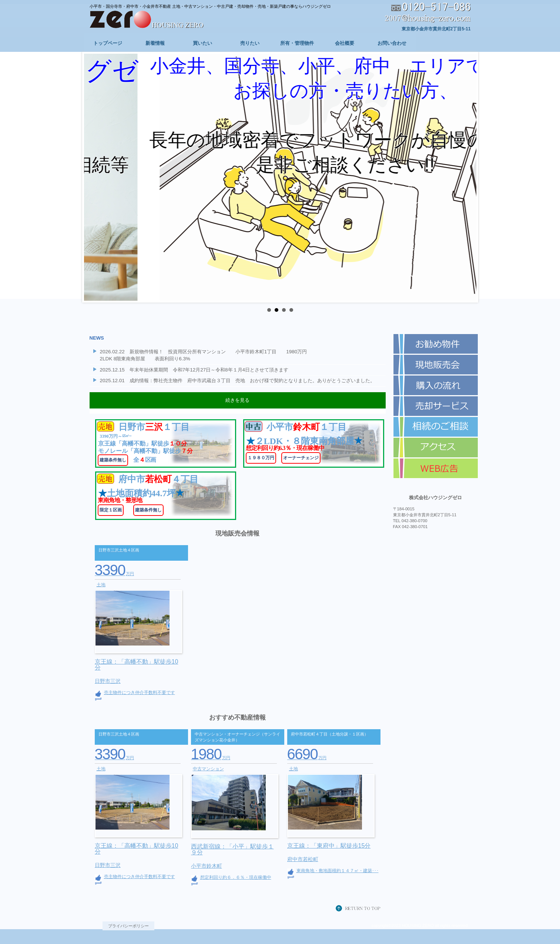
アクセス (436, 448)
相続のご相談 (436, 427)
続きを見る (237, 400)
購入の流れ (436, 386)
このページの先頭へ (360, 909)
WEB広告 (436, 468)
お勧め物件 (436, 344)
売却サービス (436, 406)
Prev (94, 177)
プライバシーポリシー (128, 926)
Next (467, 177)
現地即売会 (436, 365)
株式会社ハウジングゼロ (158, 20)
